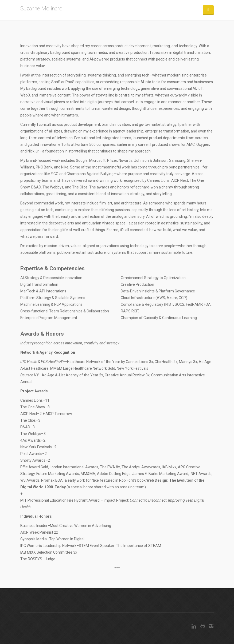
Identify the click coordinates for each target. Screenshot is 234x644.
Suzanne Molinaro (41, 9)
